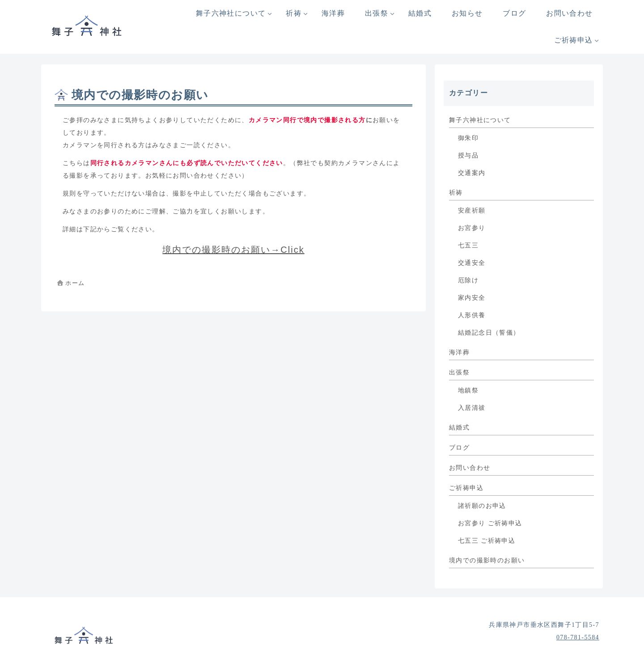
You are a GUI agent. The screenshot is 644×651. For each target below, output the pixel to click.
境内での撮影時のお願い (487, 560)
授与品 (468, 155)
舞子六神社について (480, 120)
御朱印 (468, 138)
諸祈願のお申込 (482, 506)
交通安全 (472, 263)
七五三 (468, 245)
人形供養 (472, 315)
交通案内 (472, 173)
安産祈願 (472, 211)
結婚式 (459, 428)
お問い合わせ (470, 468)
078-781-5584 (578, 637)
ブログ (459, 448)
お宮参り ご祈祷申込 (490, 523)
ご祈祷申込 (466, 488)
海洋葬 (459, 352)
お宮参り (472, 228)
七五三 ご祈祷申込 (487, 541)
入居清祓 (472, 408)
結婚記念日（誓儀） (489, 333)
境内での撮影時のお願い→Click (233, 250)
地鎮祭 (468, 390)
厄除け (468, 280)
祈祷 (456, 193)
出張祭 (459, 372)
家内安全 (472, 298)
